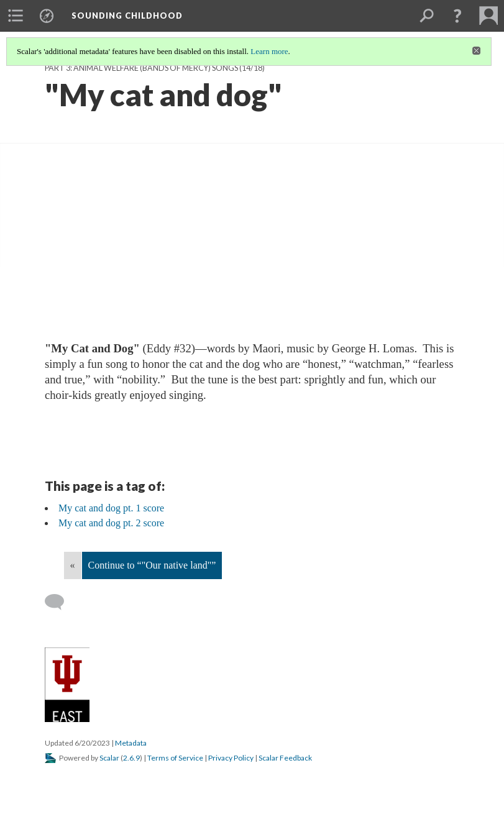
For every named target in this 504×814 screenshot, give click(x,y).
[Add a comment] (60, 602)
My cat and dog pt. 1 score (111, 508)
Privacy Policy (231, 758)
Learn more (269, 51)
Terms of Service (175, 758)
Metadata (131, 743)
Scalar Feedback (285, 758)
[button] (457, 16)
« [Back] (73, 565)
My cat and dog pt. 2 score (111, 523)
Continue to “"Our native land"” (152, 565)
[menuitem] (16, 16)
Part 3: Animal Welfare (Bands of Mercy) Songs (141, 68)
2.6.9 (131, 758)
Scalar (109, 758)
